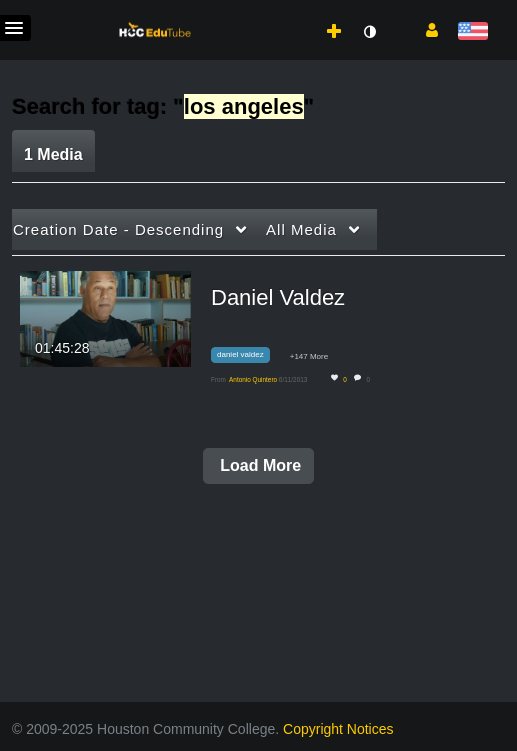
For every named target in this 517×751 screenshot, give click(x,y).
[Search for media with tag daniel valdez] (248, 358)
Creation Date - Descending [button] (118, 229)
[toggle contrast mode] (369, 32)
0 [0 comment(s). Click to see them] (369, 379)
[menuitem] (290, 11)
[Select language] (472, 32)
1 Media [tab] (53, 154)
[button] (424, 29)
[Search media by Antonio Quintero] (253, 379)
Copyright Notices (338, 729)
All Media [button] (301, 229)
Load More (258, 465)
